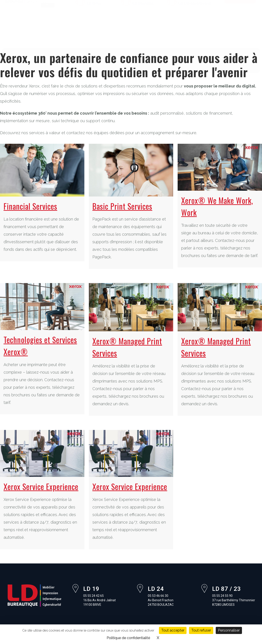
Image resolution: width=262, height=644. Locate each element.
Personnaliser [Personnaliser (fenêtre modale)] (229, 630)
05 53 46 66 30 (146, 9)
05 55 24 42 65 (101, 9)
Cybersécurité (167, 31)
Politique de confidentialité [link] (128, 638)
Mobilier (56, 31)
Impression (81, 31)
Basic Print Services (122, 206)
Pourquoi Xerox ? (59, 41)
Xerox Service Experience (41, 486)
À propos (33, 31)
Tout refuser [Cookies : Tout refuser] (201, 630)
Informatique (111, 31)
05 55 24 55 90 (192, 9)
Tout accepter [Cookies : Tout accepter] (173, 630)
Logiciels (138, 31)
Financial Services (30, 206)
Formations (24, 41)
